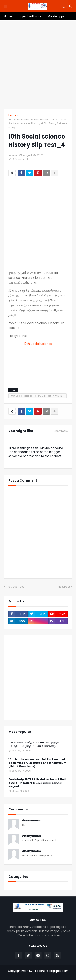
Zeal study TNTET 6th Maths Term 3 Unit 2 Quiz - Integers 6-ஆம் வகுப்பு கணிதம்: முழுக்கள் (37, 783)
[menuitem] (8, 16)
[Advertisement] (38, 65)
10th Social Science (38, 344)
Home (12, 115)
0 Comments (21, 159)
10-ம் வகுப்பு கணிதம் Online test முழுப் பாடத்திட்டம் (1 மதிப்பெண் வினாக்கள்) (34, 744)
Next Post (64, 587)
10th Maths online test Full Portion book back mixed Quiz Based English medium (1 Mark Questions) (37, 763)
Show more (61, 431)
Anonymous (31, 821)
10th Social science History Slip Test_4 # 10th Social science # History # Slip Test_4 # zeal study (38, 123)
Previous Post (15, 587)
